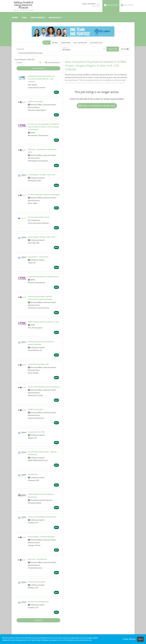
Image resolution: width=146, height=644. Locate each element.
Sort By (19, 62)
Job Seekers (111, 5)
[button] (125, 49)
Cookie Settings (129, 639)
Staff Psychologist (36, 101)
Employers (127, 5)
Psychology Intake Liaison (39, 217)
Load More (38, 620)
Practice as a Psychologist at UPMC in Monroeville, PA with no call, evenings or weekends (43, 127)
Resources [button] (55, 18)
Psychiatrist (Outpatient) (38, 602)
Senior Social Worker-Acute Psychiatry (44, 387)
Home (15, 18)
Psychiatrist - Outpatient (38, 257)
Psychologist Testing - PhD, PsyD (42, 175)
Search (46, 43)
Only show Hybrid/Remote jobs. (31, 53)
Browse (55, 43)
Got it (140, 639)
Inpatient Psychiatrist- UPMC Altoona (43, 277)
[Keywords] (38, 49)
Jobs (24, 18)
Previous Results (38, 68)
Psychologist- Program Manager (41, 537)
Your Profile (38, 18)
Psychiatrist (33, 474)
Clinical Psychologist (37, 582)
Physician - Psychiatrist (37, 559)
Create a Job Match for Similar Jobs (97, 106)
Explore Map (66, 43)
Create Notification (52, 62)
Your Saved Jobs (96, 43)
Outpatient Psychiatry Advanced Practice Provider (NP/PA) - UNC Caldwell (41, 79)
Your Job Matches (80, 43)
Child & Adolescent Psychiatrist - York (43, 322)
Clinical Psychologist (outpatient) (42, 517)
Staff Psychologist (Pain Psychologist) (44, 194)
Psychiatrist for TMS (36, 432)
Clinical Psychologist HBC (39, 364)
